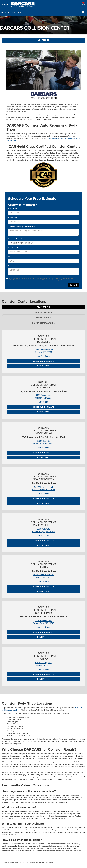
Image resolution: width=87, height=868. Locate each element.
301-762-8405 (43, 356)
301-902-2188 (43, 627)
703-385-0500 (43, 669)
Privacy (32, 862)
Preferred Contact (15, 239)
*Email (11, 257)
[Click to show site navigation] (83, 12)
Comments (12, 266)
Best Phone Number (16, 248)
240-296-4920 (43, 581)
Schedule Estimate (43, 361)
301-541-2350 (43, 536)
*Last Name (12, 218)
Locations (43, 40)
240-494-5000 (43, 448)
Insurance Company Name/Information (23, 227)
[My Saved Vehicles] (83, 4)
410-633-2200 (43, 402)
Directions (43, 366)
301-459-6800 (43, 494)
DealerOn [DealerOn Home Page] (19, 862)
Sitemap (26, 862)
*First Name (12, 209)
